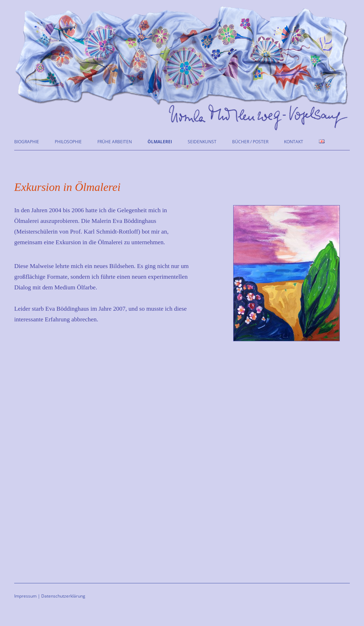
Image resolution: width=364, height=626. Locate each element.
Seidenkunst (202, 142)
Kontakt (294, 142)
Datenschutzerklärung (63, 596)
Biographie (27, 142)
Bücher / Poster (250, 142)
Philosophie (68, 142)
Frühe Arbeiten (115, 142)
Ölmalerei (160, 142)
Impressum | (27, 596)
